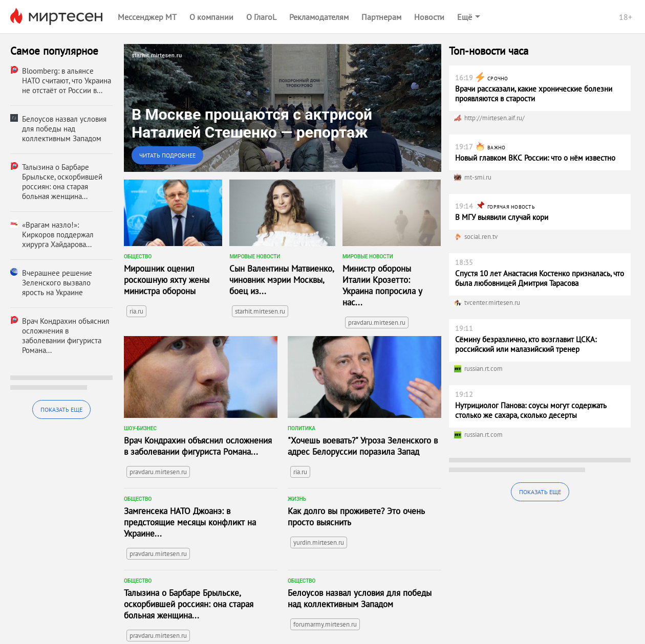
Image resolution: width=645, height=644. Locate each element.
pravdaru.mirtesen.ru (377, 323)
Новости (429, 17)
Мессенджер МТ (147, 17)
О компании (211, 17)
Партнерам (381, 17)
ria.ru (136, 311)
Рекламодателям (319, 17)
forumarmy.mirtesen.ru (325, 624)
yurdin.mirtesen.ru (319, 542)
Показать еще (61, 409)
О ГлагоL (261, 17)
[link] (283, 108)
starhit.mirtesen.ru (260, 311)
